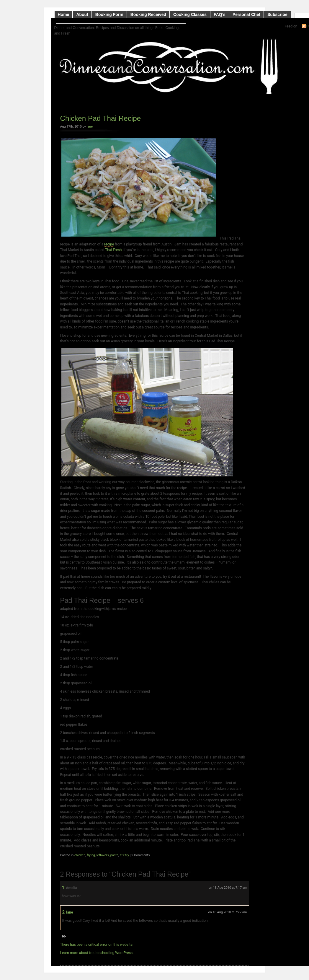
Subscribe (277, 14)
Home (64, 14)
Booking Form (109, 14)
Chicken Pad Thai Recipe (101, 118)
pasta (114, 855)
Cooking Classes (190, 14)
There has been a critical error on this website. (97, 945)
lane (90, 127)
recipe (109, 244)
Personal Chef (246, 14)
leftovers (103, 855)
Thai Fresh (113, 250)
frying (91, 855)
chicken (80, 855)
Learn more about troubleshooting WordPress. (97, 953)
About (82, 14)
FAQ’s (220, 14)
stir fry (124, 855)
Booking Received (148, 14)
